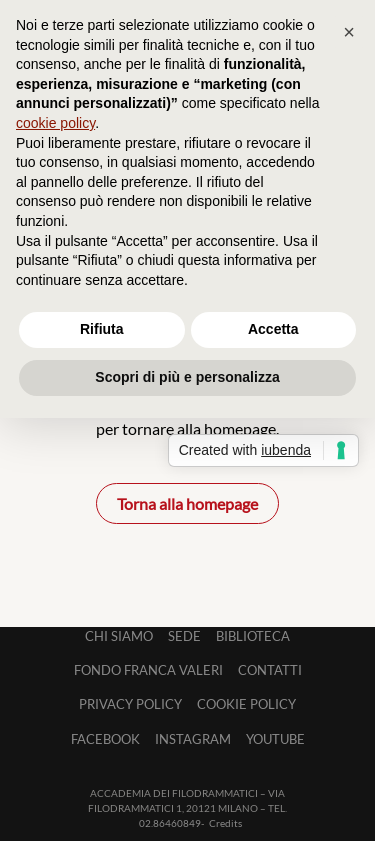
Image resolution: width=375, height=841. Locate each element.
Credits (225, 823)
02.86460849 (170, 823)
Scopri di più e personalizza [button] (187, 377)
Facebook (105, 739)
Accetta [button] (273, 329)
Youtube (275, 739)
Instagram (193, 739)
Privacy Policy (130, 704)
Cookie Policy (246, 704)
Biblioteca (253, 636)
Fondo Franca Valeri (148, 670)
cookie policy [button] (55, 123)
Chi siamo (119, 636)
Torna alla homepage (187, 503)
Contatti (270, 670)
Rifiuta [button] (102, 329)
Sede (184, 636)
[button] (349, 32)
